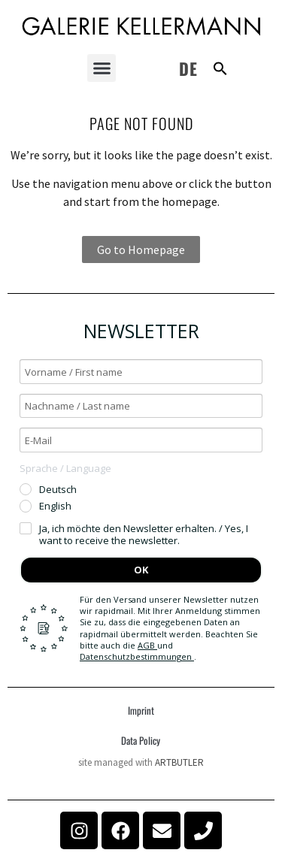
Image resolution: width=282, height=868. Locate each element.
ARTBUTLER (179, 762)
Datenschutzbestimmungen (137, 656)
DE (188, 68)
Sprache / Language (65, 468)
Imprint (141, 710)
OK (141, 570)
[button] (102, 68)
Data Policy (141, 740)
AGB (147, 645)
